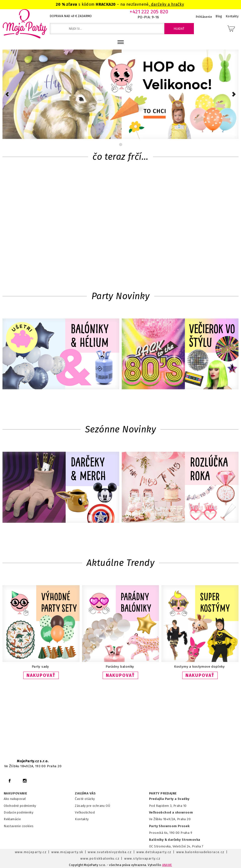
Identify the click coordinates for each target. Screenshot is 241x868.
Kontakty (82, 819)
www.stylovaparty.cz (142, 858)
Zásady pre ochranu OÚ (92, 806)
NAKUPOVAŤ (41, 675)
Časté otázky (85, 799)
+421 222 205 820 (149, 12)
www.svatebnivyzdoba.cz (110, 852)
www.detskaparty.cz (154, 852)
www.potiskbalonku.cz (100, 858)
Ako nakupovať (15, 799)
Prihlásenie (204, 17)
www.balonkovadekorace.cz (200, 852)
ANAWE (167, 865)
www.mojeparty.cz (31, 852)
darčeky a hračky (167, 4)
